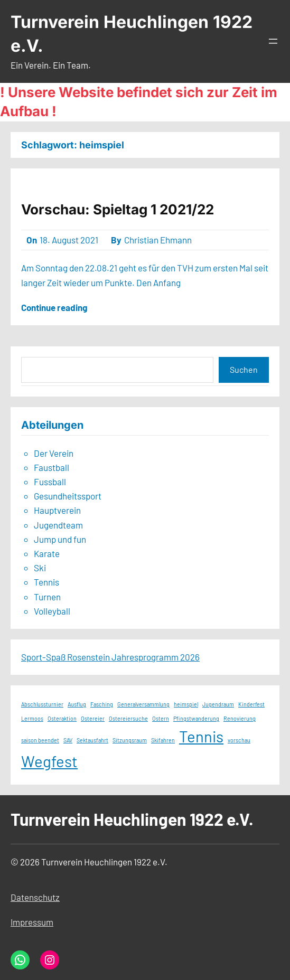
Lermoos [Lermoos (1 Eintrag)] (32, 718)
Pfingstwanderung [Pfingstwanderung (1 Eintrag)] (196, 718)
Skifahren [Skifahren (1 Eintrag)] (163, 740)
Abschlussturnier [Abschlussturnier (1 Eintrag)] (42, 704)
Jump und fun (60, 539)
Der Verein (54, 453)
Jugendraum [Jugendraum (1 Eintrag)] (218, 704)
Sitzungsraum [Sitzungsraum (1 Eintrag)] (130, 740)
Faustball (52, 467)
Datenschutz (35, 897)
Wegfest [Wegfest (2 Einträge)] (49, 761)
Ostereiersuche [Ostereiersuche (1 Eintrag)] (128, 718)
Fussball (50, 482)
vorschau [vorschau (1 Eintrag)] (239, 740)
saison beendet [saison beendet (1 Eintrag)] (40, 740)
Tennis (46, 582)
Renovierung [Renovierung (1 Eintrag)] (240, 718)
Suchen (244, 369)
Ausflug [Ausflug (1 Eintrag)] (77, 704)
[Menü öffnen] (273, 41)
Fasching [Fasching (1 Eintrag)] (102, 704)
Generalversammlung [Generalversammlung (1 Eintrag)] (143, 704)
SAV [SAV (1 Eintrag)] (68, 740)
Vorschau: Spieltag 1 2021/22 (118, 209)
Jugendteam (58, 525)
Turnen (47, 597)
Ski (40, 568)
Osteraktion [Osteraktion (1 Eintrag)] (62, 718)
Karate (47, 553)
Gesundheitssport (68, 496)
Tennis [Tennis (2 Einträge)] (201, 736)
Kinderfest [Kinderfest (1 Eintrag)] (251, 704)
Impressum (32, 922)
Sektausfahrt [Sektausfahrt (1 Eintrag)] (92, 740)
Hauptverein (57, 510)
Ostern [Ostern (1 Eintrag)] (161, 718)
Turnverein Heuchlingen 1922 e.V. (132, 819)
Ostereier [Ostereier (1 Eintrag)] (93, 718)
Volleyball (52, 611)
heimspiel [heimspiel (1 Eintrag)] (186, 704)
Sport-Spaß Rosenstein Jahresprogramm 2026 (110, 657)
